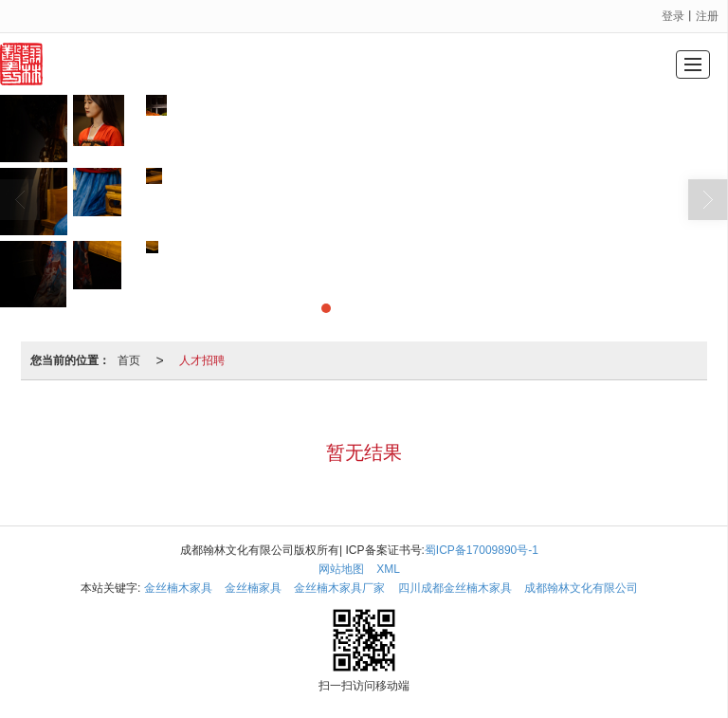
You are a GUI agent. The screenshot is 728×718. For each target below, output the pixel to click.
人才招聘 (202, 360)
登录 (673, 16)
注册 (707, 16)
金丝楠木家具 (178, 588)
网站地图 (341, 569)
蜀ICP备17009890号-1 (482, 550)
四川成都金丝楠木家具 (455, 588)
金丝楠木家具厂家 (339, 588)
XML (388, 569)
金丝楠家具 (253, 588)
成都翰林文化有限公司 (581, 588)
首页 (129, 360)
